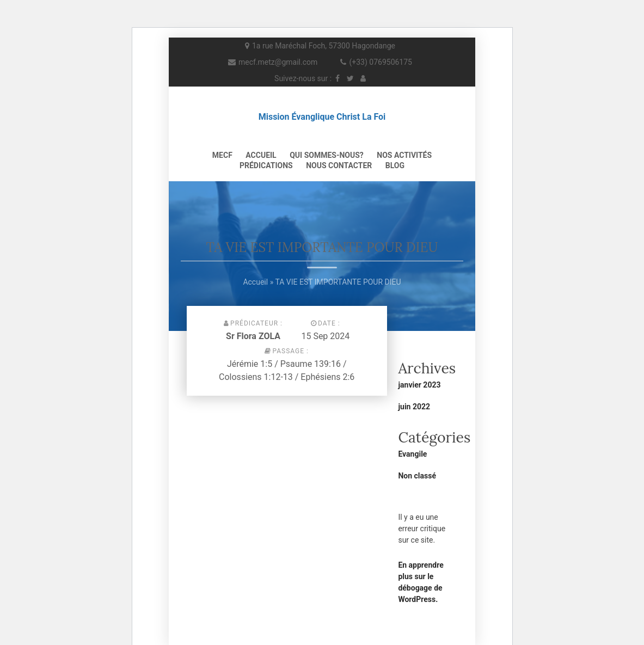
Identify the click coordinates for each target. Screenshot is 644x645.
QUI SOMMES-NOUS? (327, 155)
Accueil (261, 155)
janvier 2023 (419, 385)
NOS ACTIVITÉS (404, 155)
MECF (222, 155)
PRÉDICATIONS (266, 165)
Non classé (417, 476)
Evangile (412, 454)
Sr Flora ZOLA (253, 336)
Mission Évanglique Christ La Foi (322, 117)
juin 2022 (414, 407)
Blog (395, 165)
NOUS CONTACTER (339, 165)
